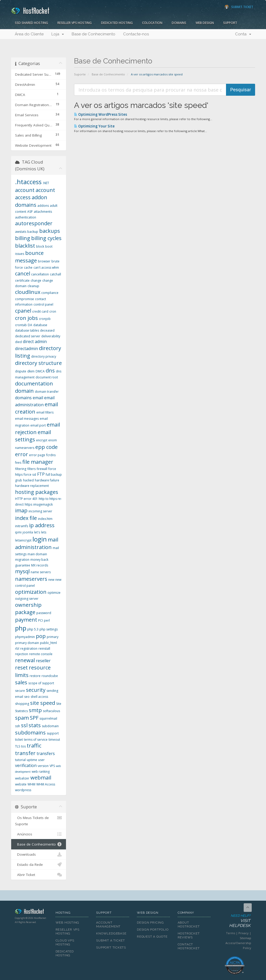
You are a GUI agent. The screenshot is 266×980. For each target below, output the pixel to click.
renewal (25, 660)
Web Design (205, 23)
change (36, 281)
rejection (22, 654)
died (18, 342)
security (36, 690)
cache (28, 267)
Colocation (152, 23)
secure (20, 691)
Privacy (244, 933)
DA (30, 325)
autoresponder (34, 223)
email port (38, 425)
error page (37, 455)
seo (27, 697)
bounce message (29, 257)
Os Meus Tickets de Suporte (39, 820)
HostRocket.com (31, 912)
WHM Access (46, 784)
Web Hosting (68, 923)
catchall (55, 274)
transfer (25, 753)
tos (23, 746)
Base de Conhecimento (94, 34)
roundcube (50, 676)
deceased (47, 330)
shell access (39, 697)
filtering (21, 469)
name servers (41, 572)
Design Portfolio (153, 930)
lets (44, 532)
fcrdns (51, 455)
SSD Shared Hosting (31, 23)
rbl (17, 649)
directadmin (26, 349)
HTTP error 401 (26, 499)
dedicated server (28, 336)
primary (53, 637)
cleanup (33, 286)
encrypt (42, 440)
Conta (243, 34)
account (25, 190)
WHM (31, 784)
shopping (22, 704)
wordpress (23, 790)
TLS (18, 746)
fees (18, 463)
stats (35, 725)
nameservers (31, 579)
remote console (41, 654)
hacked (28, 480)
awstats (21, 232)
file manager (38, 462)
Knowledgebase (111, 933)
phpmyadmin (25, 637)
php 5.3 (33, 629)
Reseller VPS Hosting (75, 23)
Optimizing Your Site (94, 126)
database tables (27, 330)
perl (47, 620)
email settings (33, 436)
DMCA (40, 371)
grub (19, 480)
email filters (45, 412)
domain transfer (47, 392)
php (21, 628)
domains (23, 398)
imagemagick (43, 504)
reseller (43, 661)
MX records (40, 565)
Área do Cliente (29, 34)
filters (31, 469)
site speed (43, 703)
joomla (28, 532)
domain (24, 391)
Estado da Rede (39, 865)
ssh (18, 726)
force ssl (30, 475)
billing (23, 238)
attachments (43, 212)
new (51, 580)
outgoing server (27, 599)
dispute (21, 371)
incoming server (40, 511)
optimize (54, 593)
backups (50, 231)
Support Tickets (111, 947)
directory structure (38, 363)
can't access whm (46, 267)
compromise (25, 299)
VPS (52, 766)
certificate (22, 281)
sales (21, 682)
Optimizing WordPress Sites (101, 114)
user (41, 760)
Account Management (108, 924)
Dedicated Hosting (117, 23)
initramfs (22, 526)
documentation (34, 383)
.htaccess (28, 182)
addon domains (31, 201)
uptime (32, 760)
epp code (46, 447)
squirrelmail (48, 718)
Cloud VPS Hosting (65, 942)
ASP (30, 212)
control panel (43, 304)
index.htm (45, 519)
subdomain (50, 726)
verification (26, 765)
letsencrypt (23, 540)
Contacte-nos (136, 34)
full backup (54, 475)
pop (41, 636)
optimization (31, 592)
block (40, 246)
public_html (48, 643)
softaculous (51, 711)
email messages (27, 419)
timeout (54, 740)
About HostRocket (189, 924)
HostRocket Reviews (189, 935)
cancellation (40, 274)
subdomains (30, 733)
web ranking (41, 772)
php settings (49, 629)
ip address (42, 525)
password (44, 613)
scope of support (41, 683)
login (40, 539)
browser (44, 261)
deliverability (51, 336)
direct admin (35, 341)
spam (22, 718)
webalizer (22, 778)
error (22, 454)
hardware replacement (32, 486)
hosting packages (37, 492)
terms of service (36, 740)
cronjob (45, 319)
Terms (231, 933)
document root (47, 377)
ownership (28, 605)
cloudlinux (28, 292)
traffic (34, 746)
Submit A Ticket (111, 940)
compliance (50, 293)
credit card (40, 311)
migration (22, 560)
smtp (35, 710)
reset (21, 668)
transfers (46, 753)
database (40, 325)
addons (43, 206)
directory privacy (44, 356)
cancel (23, 273)
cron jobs (26, 318)
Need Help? (234, 921)
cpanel (23, 311)
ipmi (18, 532)
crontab (21, 325)
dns (50, 370)
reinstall (44, 649)
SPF (34, 718)
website (21, 784)
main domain (37, 554)
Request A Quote (152, 937)
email (38, 398)
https (28, 504)
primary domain (27, 643)
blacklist (25, 246)
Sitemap (245, 938)
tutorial (20, 760)
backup (33, 232)
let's (37, 532)
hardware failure (47, 480)
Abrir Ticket (39, 875)
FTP (41, 474)
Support (230, 23)
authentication (26, 217)
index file (26, 518)
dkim (31, 371)
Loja (58, 34)
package (25, 612)
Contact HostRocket (189, 946)
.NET (46, 183)
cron (53, 311)
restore (35, 676)
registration (29, 649)
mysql (22, 571)
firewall (42, 469)
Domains (179, 23)
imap (21, 510)
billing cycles (46, 238)
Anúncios (39, 834)
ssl (24, 725)
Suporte (80, 74)
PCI (41, 620)
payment (26, 620)
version (43, 766)
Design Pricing (150, 923)
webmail (41, 778)
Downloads (39, 854)
